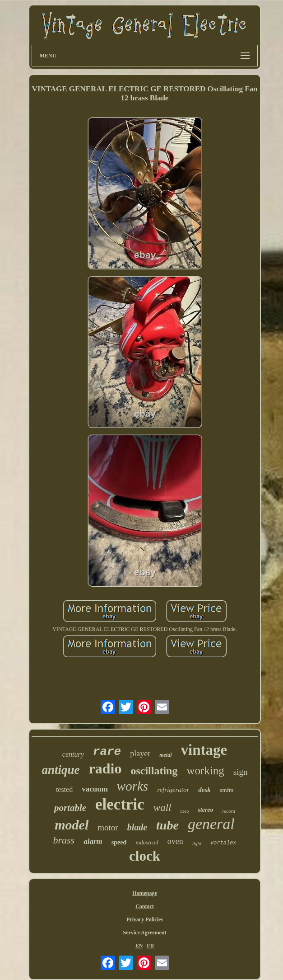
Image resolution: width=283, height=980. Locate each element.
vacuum (95, 789)
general (211, 824)
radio (105, 768)
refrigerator (173, 790)
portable (70, 808)
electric (120, 804)
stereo (205, 810)
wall (162, 808)
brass (64, 840)
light (197, 843)
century (73, 754)
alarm (93, 841)
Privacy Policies (145, 919)
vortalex (223, 843)
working (205, 770)
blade (137, 827)
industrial (147, 842)
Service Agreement (144, 933)
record (229, 811)
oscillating (154, 771)
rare (107, 752)
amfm (227, 790)
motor (108, 827)
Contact (145, 906)
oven (175, 841)
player (140, 754)
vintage (204, 750)
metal (165, 755)
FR (150, 946)
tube (167, 825)
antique (61, 770)
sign (241, 772)
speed (119, 842)
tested (64, 789)
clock (145, 856)
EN (139, 946)
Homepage (145, 893)
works (132, 786)
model (72, 825)
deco (184, 811)
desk (204, 790)
